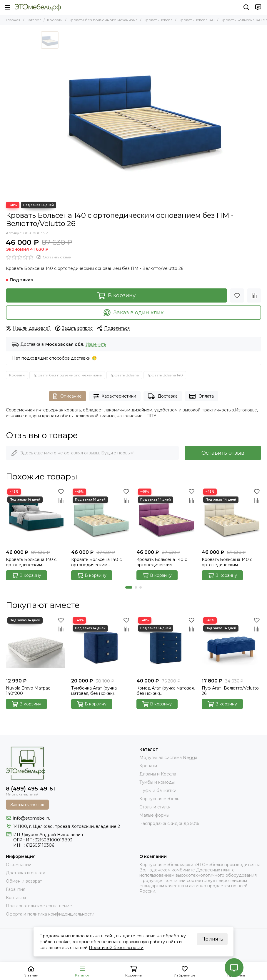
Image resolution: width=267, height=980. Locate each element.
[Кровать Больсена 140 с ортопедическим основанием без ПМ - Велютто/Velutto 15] (166, 517)
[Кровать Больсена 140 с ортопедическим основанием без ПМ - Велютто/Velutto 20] (36, 517)
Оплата (202, 396)
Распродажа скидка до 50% (169, 823)
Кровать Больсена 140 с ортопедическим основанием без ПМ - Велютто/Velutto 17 (227, 562)
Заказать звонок (27, 805)
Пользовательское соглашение (39, 906)
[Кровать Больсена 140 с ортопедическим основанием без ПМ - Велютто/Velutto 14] (101, 517)
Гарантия (16, 889)
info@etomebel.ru (32, 818)
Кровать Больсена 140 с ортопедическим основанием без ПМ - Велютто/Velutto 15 (162, 562)
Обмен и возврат (24, 881)
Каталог (34, 20)
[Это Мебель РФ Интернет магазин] (38, 7)
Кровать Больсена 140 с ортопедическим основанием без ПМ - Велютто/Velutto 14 (96, 562)
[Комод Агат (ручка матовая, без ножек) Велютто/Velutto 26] (166, 645)
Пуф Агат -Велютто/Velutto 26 (230, 691)
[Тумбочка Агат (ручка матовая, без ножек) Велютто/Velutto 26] (101, 645)
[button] (129, 587)
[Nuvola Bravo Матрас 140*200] (36, 645)
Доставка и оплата (26, 873)
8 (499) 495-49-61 (30, 789)
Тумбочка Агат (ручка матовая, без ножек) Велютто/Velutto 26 (94, 691)
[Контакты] (258, 7)
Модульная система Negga (168, 758)
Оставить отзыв (223, 453)
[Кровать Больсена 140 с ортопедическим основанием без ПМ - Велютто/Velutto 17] (231, 517)
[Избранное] (237, 295)
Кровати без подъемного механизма (103, 20)
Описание (67, 396)
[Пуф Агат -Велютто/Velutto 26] (231, 645)
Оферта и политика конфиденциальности (50, 914)
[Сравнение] (254, 295)
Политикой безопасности (116, 948)
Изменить (96, 344)
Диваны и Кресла (158, 774)
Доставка (163, 396)
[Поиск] (246, 7)
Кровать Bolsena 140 (197, 20)
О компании (19, 865)
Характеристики (115, 396)
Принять (212, 939)
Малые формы (154, 815)
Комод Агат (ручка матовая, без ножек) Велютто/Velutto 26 (166, 691)
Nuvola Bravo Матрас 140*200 (28, 691)
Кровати (55, 20)
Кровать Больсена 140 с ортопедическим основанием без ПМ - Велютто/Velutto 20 (31, 562)
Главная (13, 20)
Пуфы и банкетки (158, 790)
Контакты (16, 898)
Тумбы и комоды (157, 782)
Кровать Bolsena (158, 20)
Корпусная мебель (159, 799)
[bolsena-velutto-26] (144, 114)
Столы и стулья (155, 807)
